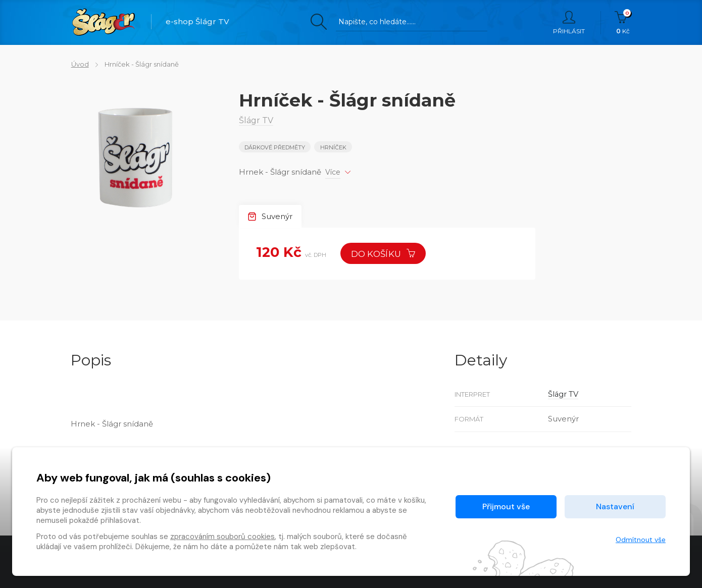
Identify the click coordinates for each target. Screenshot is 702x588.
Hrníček (333, 147)
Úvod (80, 64)
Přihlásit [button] (569, 23)
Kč (623, 23)
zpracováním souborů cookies (222, 537)
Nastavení (615, 506)
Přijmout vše (506, 506)
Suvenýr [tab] (270, 216)
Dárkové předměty (275, 147)
